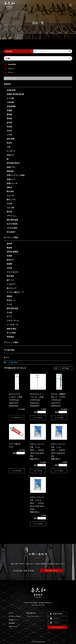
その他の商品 (9, 350)
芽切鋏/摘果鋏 (12, 252)
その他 (9, 203)
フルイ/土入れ (12, 272)
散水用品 (10, 191)
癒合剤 (9, 212)
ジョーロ (10, 195)
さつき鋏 (10, 98)
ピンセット (11, 151)
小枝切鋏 (10, 102)
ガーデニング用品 (11, 237)
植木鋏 (9, 122)
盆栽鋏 (9, 110)
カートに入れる (38, 418)
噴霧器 (9, 296)
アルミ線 (10, 208)
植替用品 (10, 171)
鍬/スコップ (12, 288)
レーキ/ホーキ (12, 325)
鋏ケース (10, 280)
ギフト (9, 316)
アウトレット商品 (11, 342)
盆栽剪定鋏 (11, 90)
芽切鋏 (9, 118)
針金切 (9, 143)
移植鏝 (9, 264)
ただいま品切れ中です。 (17, 418)
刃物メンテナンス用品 (16, 175)
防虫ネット (11, 300)
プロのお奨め (12, 228)
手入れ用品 (11, 333)
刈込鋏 (9, 268)
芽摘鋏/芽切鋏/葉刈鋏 (15, 94)
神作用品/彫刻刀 (13, 163)
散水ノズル (11, 199)
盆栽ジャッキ (12, 183)
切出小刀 (10, 155)
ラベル (9, 304)
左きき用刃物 (12, 224)
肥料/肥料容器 (12, 220)
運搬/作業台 (12, 329)
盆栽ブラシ (11, 167)
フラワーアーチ (13, 320)
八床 (9, 147)
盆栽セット (11, 179)
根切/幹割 (11, 139)
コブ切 (9, 135)
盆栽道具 (7, 84)
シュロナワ (11, 284)
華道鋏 (9, 114)
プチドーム (11, 216)
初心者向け (11, 232)
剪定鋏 (9, 126)
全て (5, 362)
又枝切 (9, 131)
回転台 (9, 187)
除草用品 (10, 337)
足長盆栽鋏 (11, 106)
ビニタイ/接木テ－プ (15, 292)
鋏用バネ (10, 260)
